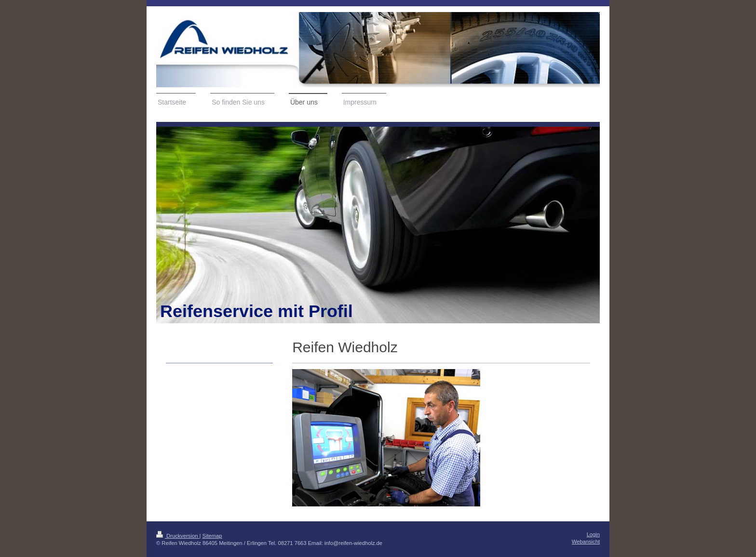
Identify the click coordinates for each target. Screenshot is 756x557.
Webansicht (586, 542)
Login (593, 534)
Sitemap (212, 536)
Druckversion (178, 536)
